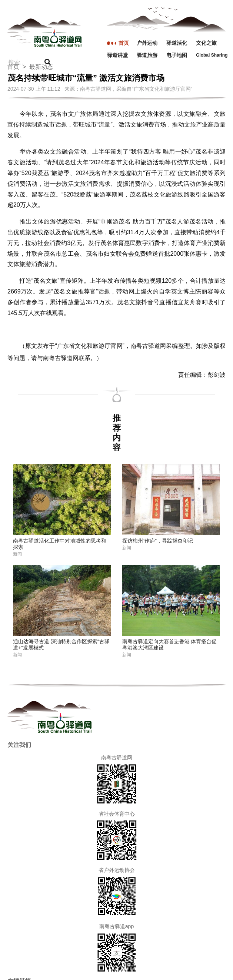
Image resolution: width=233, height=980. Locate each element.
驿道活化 (177, 43)
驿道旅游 (147, 55)
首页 (124, 43)
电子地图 (177, 55)
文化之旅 (206, 43)
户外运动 (147, 43)
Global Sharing (211, 55)
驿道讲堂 (117, 55)
